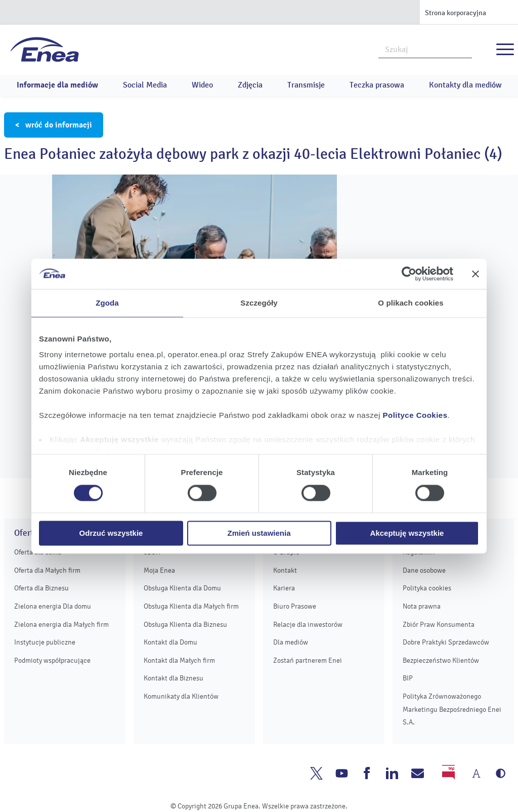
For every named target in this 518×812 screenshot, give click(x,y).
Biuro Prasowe (295, 606)
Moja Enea (159, 570)
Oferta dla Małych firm (47, 570)
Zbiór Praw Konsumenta (439, 625)
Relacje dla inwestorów (308, 625)
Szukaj (465, 49)
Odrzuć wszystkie (111, 533)
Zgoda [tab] (107, 303)
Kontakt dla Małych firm (179, 660)
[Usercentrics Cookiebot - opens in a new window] (409, 274)
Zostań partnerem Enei (308, 660)
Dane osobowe (424, 570)
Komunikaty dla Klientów (181, 696)
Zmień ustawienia (259, 533)
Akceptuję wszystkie (407, 533)
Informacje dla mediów (57, 85)
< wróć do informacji (54, 125)
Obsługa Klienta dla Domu (182, 588)
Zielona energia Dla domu (53, 606)
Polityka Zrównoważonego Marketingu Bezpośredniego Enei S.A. (452, 709)
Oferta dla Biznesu (41, 588)
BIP (408, 678)
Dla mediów (291, 642)
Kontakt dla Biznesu (174, 678)
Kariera (284, 588)
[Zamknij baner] (476, 274)
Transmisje (306, 85)
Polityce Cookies (415, 415)
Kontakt (285, 570)
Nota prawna (422, 606)
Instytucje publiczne (45, 642)
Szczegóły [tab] (259, 303)
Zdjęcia (250, 85)
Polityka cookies (427, 588)
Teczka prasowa (377, 85)
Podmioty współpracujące (52, 660)
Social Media (145, 85)
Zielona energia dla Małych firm (61, 625)
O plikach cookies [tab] (411, 303)
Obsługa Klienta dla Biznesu (185, 625)
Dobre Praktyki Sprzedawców (446, 642)
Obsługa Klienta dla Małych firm (191, 606)
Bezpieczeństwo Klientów (441, 660)
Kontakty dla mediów (465, 85)
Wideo (202, 85)
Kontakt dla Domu (170, 642)
